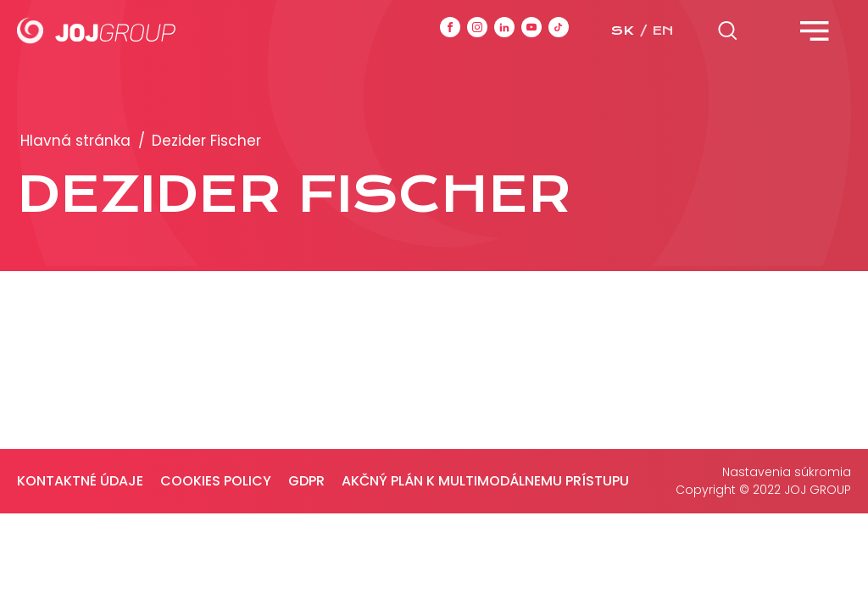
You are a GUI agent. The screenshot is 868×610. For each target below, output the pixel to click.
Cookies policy (216, 481)
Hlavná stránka (75, 141)
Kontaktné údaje (80, 481)
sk (622, 30)
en (663, 30)
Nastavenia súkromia (787, 472)
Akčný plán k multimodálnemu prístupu (485, 481)
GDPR (306, 481)
